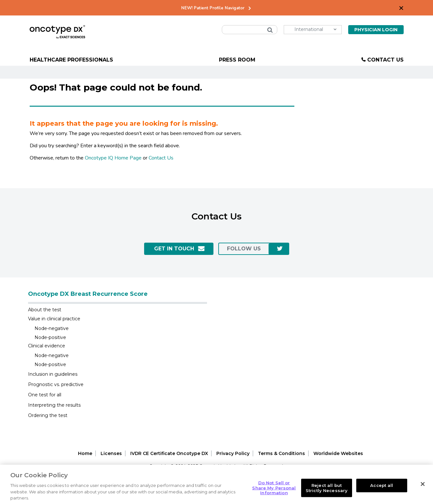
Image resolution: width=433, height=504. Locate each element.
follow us (244, 249)
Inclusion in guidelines (53, 374)
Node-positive (50, 337)
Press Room (237, 60)
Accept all (382, 489)
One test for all (45, 395)
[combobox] (250, 30)
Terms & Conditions (281, 453)
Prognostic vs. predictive (56, 384)
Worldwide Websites (338, 453)
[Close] (423, 489)
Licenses (111, 453)
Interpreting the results (54, 405)
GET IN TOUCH (174, 249)
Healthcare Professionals (71, 60)
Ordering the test (48, 415)
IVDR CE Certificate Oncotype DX (169, 453)
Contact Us (385, 60)
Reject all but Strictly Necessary (327, 492)
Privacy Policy (233, 453)
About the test (45, 310)
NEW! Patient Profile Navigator (213, 8)
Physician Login (376, 30)
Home (85, 453)
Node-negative (52, 328)
